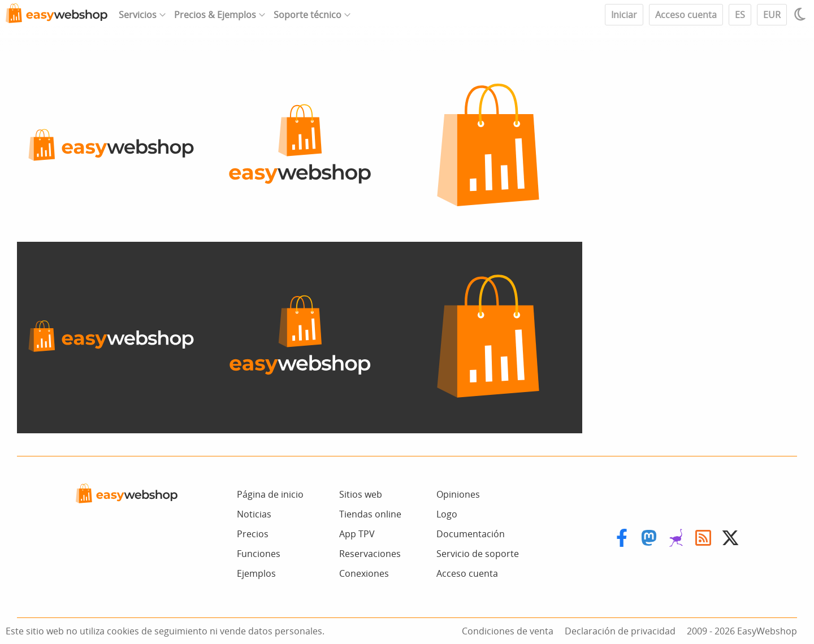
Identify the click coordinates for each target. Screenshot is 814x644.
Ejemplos (256, 573)
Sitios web (361, 494)
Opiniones (458, 494)
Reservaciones (370, 554)
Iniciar (624, 15)
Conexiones (364, 573)
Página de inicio (270, 494)
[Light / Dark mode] (802, 14)
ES (740, 15)
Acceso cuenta (686, 15)
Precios (253, 534)
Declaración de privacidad (620, 631)
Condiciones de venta (508, 631)
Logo (447, 514)
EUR (772, 15)
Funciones (259, 554)
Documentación (471, 534)
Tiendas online (370, 514)
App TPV (357, 534)
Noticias (254, 514)
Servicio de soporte (478, 554)
